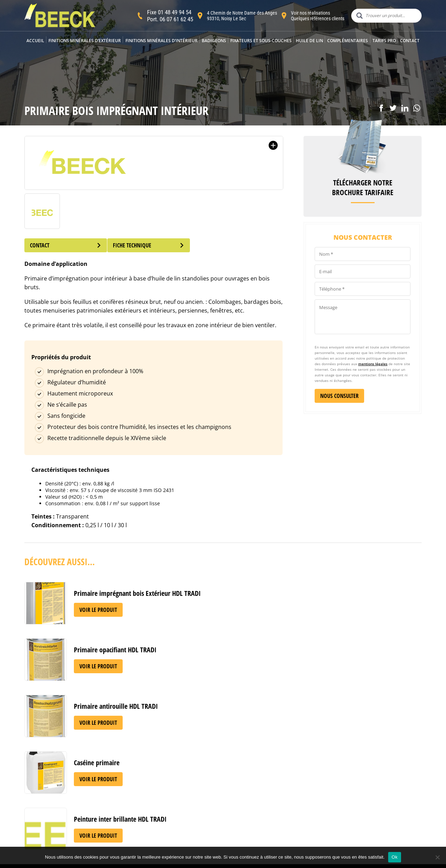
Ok (395, 857)
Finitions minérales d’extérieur (85, 41)
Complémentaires (348, 41)
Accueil (35, 41)
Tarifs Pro (384, 41)
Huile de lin (309, 41)
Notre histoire (124, 799)
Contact (410, 41)
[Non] (437, 857)
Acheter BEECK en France (137, 815)
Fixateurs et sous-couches (261, 41)
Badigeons (214, 41)
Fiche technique (153, 245)
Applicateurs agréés (131, 806)
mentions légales (373, 364)
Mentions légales (216, 819)
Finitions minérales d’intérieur (162, 41)
